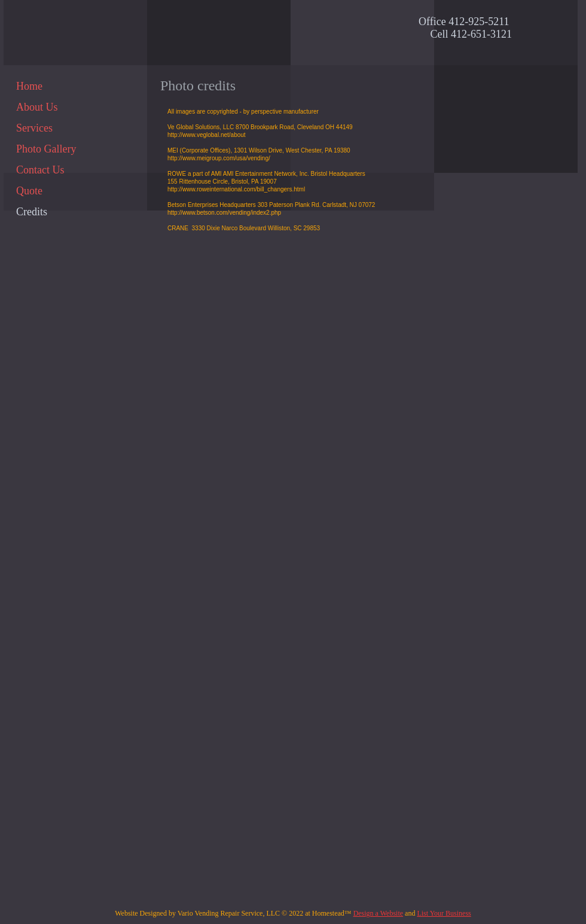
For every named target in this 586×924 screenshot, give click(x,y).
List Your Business (444, 913)
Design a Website (378, 913)
